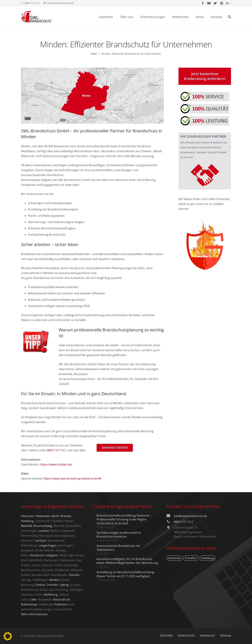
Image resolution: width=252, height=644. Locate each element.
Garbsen (41, 541)
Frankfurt (191, 558)
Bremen (66, 516)
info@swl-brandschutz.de (60, 3)
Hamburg (27, 521)
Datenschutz (186, 635)
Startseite (166, 635)
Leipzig (64, 585)
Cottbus (40, 585)
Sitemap (226, 635)
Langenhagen (48, 545)
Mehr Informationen (34, 614)
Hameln (74, 575)
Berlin (56, 516)
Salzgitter (52, 555)
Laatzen (44, 531)
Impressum (207, 635)
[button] (8, 636)
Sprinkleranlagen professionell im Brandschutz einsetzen (119, 535)
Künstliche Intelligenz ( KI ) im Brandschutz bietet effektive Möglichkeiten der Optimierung (127, 561)
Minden (54, 580)
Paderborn (62, 604)
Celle (33, 599)
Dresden (52, 585)
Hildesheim (43, 516)
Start (94, 54)
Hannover (28, 516)
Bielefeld (27, 526)
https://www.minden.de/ (56, 464)
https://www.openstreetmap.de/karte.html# (72, 478)
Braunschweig (43, 526)
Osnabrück (37, 555)
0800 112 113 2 (183, 522)
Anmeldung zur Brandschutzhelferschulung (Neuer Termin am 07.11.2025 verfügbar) (125, 574)
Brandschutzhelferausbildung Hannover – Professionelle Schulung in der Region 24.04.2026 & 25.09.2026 (124, 519)
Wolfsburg (51, 595)
